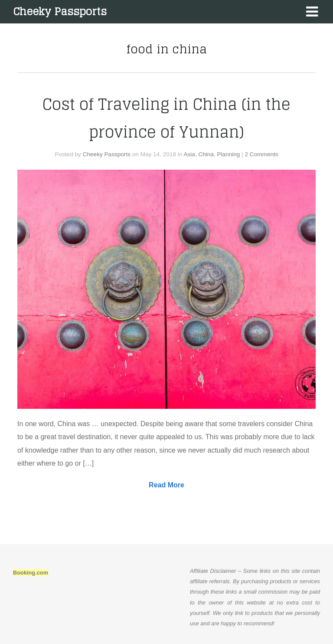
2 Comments (262, 154)
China (206, 154)
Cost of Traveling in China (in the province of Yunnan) (166, 118)
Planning (229, 154)
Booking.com (31, 573)
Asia (189, 154)
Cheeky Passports (60, 11)
